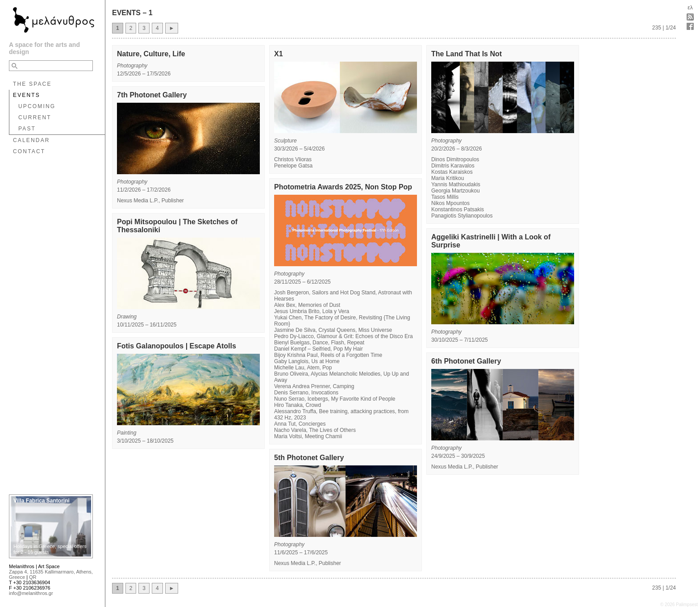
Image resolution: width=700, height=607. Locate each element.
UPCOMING (37, 106)
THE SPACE (32, 84)
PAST (27, 129)
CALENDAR (31, 140)
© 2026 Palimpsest (679, 605)
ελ (690, 8)
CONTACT (29, 151)
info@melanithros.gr (31, 593)
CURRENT (35, 117)
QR (33, 577)
